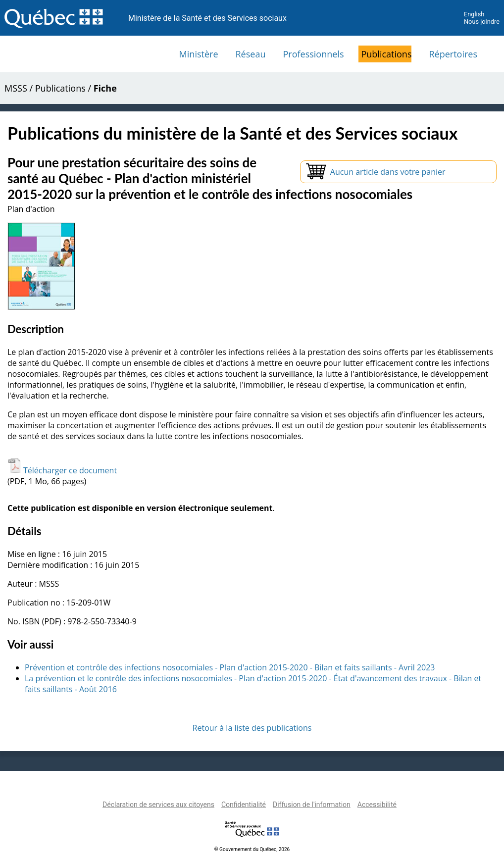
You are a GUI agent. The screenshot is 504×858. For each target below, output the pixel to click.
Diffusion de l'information (312, 805)
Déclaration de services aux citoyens (158, 805)
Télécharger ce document (62, 470)
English (474, 14)
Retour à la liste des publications (252, 728)
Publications (386, 54)
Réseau (251, 54)
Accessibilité (377, 805)
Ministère (199, 54)
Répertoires (453, 54)
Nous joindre (482, 22)
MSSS (16, 88)
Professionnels (313, 54)
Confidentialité (244, 805)
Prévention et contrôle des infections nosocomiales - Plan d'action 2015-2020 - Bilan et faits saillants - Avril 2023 (230, 667)
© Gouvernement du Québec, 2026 (252, 849)
